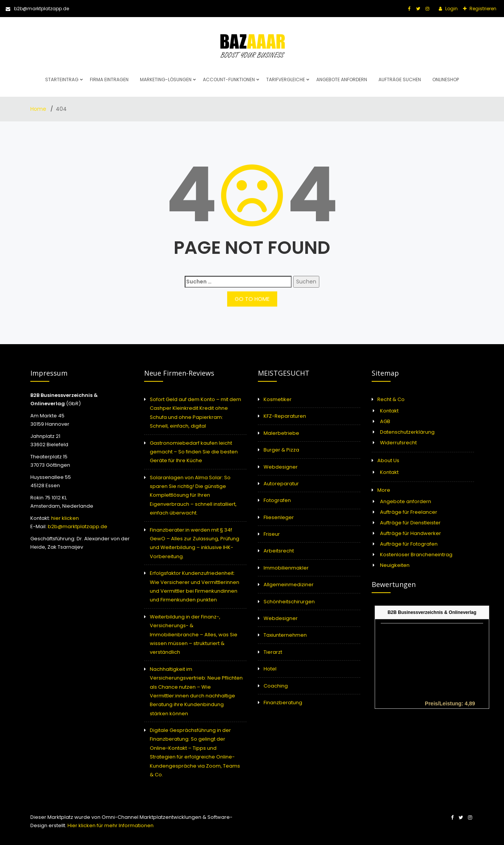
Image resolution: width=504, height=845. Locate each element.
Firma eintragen (109, 79)
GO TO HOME (252, 299)
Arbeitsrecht (279, 551)
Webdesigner (281, 467)
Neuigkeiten (395, 565)
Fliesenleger (279, 517)
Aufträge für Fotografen (409, 544)
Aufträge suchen (400, 79)
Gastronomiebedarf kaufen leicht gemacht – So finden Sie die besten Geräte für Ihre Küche (194, 452)
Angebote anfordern (342, 79)
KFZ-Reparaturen (285, 416)
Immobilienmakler (286, 568)
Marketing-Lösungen (166, 79)
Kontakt (389, 411)
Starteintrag (62, 79)
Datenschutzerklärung (407, 432)
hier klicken (65, 518)
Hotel (270, 669)
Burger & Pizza (281, 450)
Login (451, 9)
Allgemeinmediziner (289, 585)
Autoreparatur (281, 484)
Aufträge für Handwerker (411, 533)
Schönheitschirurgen (289, 602)
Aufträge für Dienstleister (410, 523)
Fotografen (277, 500)
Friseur (272, 534)
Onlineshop (446, 79)
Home (39, 109)
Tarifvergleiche (286, 79)
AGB (385, 421)
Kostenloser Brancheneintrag (416, 555)
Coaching (276, 686)
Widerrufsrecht (398, 443)
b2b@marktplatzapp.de (37, 9)
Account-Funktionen (229, 79)
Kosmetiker (278, 399)
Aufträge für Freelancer (409, 512)
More (384, 490)
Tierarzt (273, 652)
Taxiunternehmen (285, 635)
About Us (388, 460)
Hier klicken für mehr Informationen (110, 825)
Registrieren (482, 9)
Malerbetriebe (281, 433)
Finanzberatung (283, 703)
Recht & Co (391, 399)
